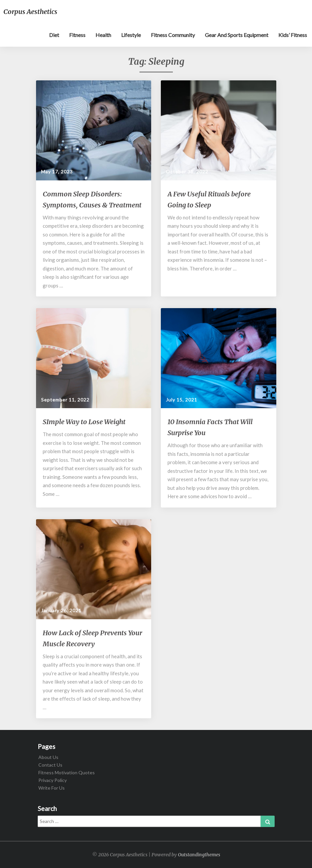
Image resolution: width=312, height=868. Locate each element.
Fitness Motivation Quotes (67, 772)
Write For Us (52, 788)
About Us (48, 757)
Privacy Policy (53, 780)
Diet (54, 35)
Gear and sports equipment (237, 35)
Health (103, 35)
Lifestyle (131, 35)
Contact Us (50, 765)
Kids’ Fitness (293, 35)
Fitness (77, 35)
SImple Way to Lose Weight (84, 422)
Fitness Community (173, 35)
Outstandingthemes (199, 855)
